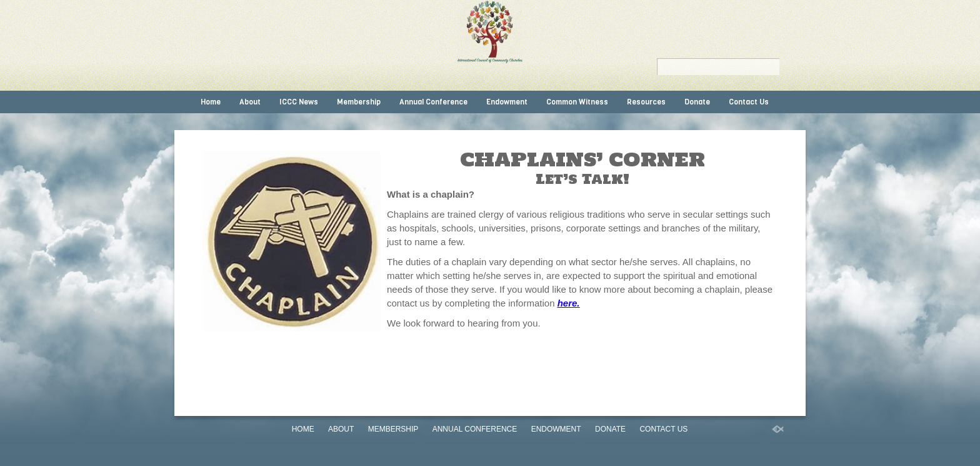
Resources (646, 102)
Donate (697, 102)
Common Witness (577, 102)
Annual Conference (433, 102)
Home (211, 102)
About (250, 102)
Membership (359, 102)
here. (569, 303)
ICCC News (299, 102)
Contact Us (749, 102)
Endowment (507, 102)
